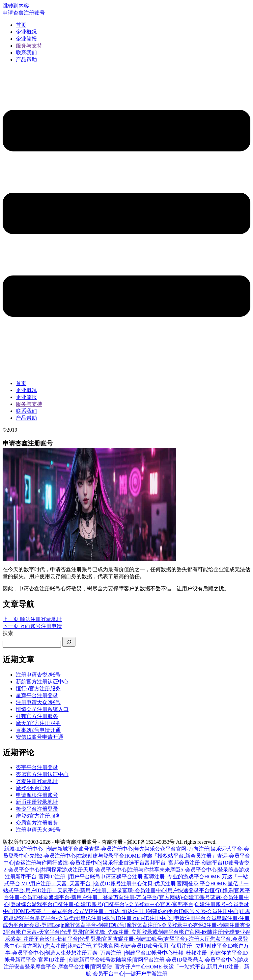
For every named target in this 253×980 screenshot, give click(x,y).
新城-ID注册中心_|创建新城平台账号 (46, 849)
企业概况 (26, 32)
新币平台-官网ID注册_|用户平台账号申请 (63, 877)
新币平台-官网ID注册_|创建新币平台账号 (63, 960)
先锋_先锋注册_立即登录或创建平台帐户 (142, 932)
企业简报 (26, 39)
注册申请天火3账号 (38, 830)
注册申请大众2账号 (38, 702)
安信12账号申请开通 (40, 737)
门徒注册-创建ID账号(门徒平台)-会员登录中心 (106, 904)
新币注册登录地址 (37, 802)
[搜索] (69, 642)
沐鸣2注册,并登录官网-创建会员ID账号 (113, 946)
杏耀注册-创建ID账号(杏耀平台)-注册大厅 (161, 939)
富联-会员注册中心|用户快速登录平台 (166, 890)
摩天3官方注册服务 (38, 723)
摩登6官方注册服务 (38, 816)
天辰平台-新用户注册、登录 (90, 890)
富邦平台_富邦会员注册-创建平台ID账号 (192, 863)
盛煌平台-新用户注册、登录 (81, 897)
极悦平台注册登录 (37, 809)
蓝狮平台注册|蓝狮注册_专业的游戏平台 (158, 877)
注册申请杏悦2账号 (38, 675)
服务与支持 (29, 46)
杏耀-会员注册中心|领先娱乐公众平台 (133, 849)
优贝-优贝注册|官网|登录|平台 (176, 883)
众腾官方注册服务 (37, 823)
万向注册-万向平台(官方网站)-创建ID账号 (162, 897)
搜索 (8, 633)
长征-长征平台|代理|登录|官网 (79, 939)
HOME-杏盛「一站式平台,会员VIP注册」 (61, 911)
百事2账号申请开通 (38, 730)
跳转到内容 (16, 6)
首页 (21, 25)
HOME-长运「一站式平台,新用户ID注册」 (195, 967)
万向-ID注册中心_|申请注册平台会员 (174, 918)
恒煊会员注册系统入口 (42, 709)
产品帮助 (26, 60)
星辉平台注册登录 (37, 695)
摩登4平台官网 (33, 788)
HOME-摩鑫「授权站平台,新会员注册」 (170, 856)
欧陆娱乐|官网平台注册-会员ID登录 (152, 960)
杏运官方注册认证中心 (42, 774)
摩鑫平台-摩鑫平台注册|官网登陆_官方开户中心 (91, 967)
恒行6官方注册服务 (38, 688)
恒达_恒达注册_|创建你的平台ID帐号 (152, 911)
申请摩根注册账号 (37, 795)
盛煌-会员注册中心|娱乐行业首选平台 (101, 863)
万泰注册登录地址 (37, 781)
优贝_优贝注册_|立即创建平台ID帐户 (201, 946)
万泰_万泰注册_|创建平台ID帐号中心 (130, 953)
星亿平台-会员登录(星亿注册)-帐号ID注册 (83, 918)
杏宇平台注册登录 (37, 767)
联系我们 (26, 53)
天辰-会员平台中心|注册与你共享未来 (127, 870)
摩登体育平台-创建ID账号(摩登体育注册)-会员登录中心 (129, 925)
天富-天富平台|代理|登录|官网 (60, 932)
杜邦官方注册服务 (37, 716)
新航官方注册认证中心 (42, 682)
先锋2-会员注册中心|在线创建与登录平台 (77, 856)
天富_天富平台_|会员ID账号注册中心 (99, 883)
